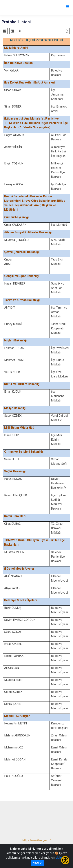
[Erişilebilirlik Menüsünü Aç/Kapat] (65, 860)
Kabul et (38, 863)
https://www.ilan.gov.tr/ (36, 840)
